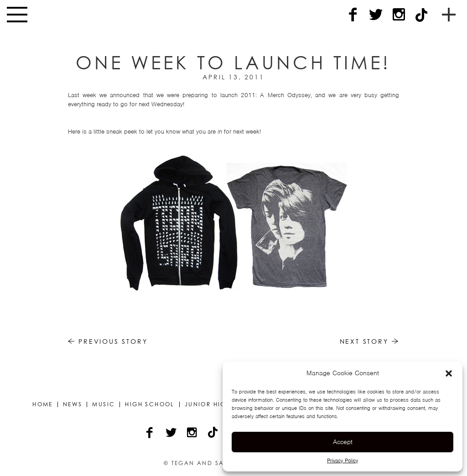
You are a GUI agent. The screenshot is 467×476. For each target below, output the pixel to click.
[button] (449, 373)
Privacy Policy (342, 460)
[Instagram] (399, 15)
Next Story (370, 341)
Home (43, 404)
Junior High (208, 404)
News (73, 404)
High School (150, 404)
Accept (343, 442)
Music (104, 404)
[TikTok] (421, 15)
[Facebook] (353, 15)
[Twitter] (376, 15)
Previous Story (108, 341)
